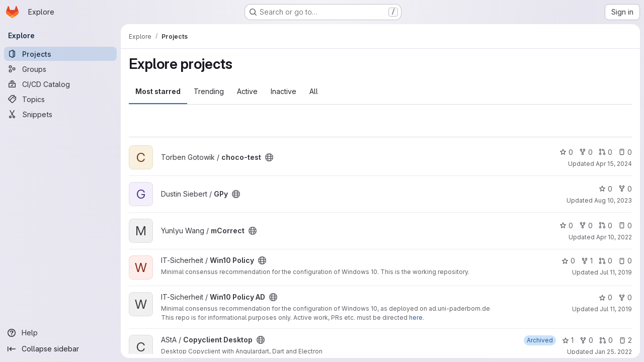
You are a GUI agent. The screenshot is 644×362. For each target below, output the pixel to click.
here (416, 318)
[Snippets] (60, 114)
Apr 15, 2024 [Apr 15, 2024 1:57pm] (614, 164)
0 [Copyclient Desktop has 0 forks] (586, 340)
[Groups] (60, 69)
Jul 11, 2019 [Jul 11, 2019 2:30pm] (616, 309)
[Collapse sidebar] (60, 349)
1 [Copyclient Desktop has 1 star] (568, 340)
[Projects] (60, 54)
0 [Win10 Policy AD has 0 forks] (625, 297)
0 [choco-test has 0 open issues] (625, 152)
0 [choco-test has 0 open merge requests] (606, 152)
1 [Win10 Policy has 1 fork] (587, 261)
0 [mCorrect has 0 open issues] (625, 225)
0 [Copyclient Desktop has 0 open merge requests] (606, 340)
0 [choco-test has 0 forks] (586, 152)
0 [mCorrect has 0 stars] (566, 225)
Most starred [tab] (158, 91)
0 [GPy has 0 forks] (625, 189)
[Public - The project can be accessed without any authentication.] (269, 157)
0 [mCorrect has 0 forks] (586, 225)
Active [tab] (247, 91)
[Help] (60, 333)
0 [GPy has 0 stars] (606, 189)
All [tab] (314, 91)
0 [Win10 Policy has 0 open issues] (625, 261)
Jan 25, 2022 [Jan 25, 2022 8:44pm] (613, 352)
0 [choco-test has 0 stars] (566, 152)
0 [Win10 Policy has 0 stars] (568, 261)
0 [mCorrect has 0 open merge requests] (606, 225)
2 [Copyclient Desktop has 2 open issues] (625, 340)
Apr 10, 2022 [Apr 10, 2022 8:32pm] (614, 237)
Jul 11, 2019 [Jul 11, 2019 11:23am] (616, 272)
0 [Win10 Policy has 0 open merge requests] (606, 261)
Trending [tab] (209, 91)
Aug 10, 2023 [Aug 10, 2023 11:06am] (613, 200)
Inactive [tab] (284, 91)
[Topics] (60, 99)
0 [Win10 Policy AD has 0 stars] (606, 297)
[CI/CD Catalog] (60, 84)
